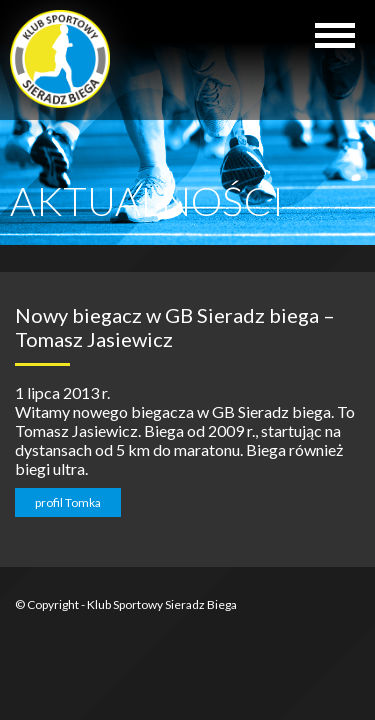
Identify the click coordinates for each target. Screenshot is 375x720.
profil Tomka (68, 502)
